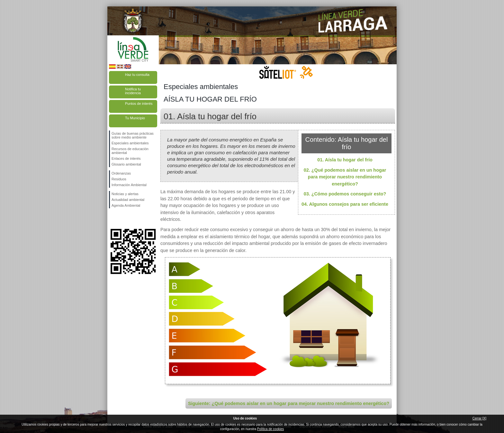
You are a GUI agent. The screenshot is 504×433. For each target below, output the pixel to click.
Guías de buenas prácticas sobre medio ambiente (133, 135)
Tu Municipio (135, 118)
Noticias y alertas (125, 194)
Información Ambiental (129, 185)
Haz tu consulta (137, 75)
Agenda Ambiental (126, 205)
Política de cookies (270, 429)
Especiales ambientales (130, 143)
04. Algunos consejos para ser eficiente (345, 204)
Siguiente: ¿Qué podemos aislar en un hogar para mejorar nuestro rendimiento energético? (289, 403)
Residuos (119, 179)
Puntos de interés (139, 104)
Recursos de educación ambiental (130, 151)
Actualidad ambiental (128, 200)
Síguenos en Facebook (113, 219)
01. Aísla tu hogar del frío (345, 160)
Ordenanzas (121, 173)
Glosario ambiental (126, 164)
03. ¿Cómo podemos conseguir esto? (345, 194)
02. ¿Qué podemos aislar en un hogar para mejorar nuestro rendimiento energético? (345, 177)
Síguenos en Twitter (123, 219)
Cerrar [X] (479, 418)
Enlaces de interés (126, 158)
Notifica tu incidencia (133, 91)
